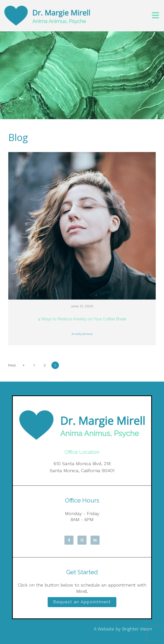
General (87, 334)
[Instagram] (82, 540)
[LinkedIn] (95, 540)
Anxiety (77, 334)
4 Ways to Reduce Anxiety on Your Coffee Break (82, 319)
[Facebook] (69, 540)
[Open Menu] (155, 16)
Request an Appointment (82, 602)
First (12, 365)
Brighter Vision (137, 629)
